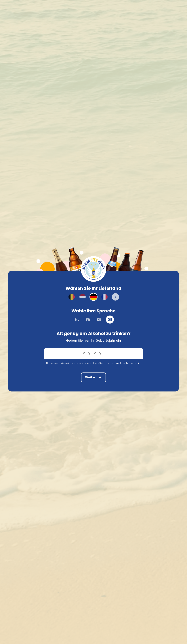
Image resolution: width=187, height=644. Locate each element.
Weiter (93, 377)
